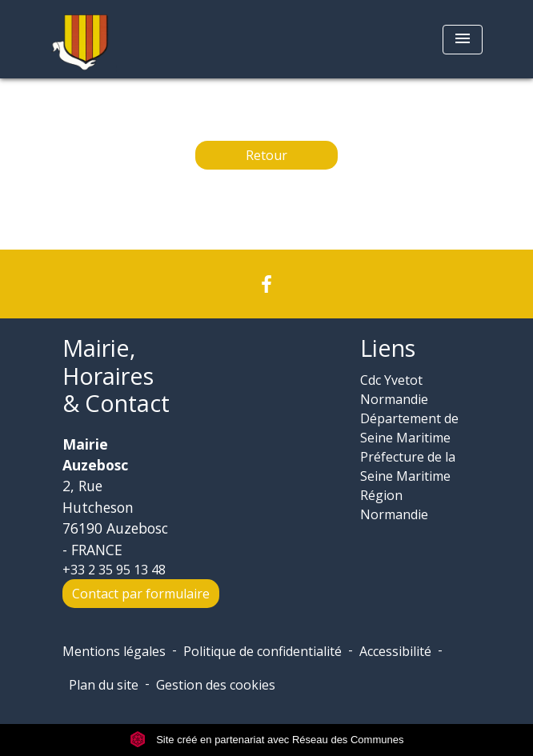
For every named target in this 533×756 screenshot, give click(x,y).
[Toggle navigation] (463, 40)
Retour (266, 155)
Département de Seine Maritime (409, 428)
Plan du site (104, 685)
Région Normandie (394, 505)
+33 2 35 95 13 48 (114, 570)
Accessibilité (395, 651)
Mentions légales (114, 651)
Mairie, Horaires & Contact (116, 376)
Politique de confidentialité (262, 651)
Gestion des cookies (216, 685)
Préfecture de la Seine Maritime (408, 466)
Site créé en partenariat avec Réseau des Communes (267, 740)
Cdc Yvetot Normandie (394, 390)
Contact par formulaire (141, 594)
